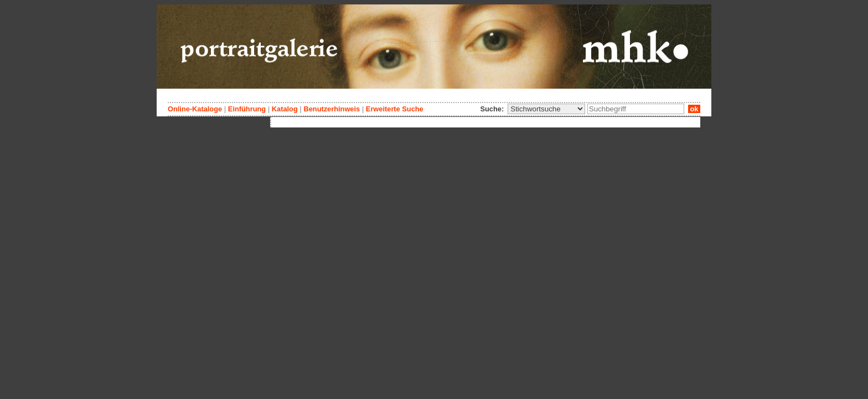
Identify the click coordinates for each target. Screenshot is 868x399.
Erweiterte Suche (395, 109)
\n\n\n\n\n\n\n (546, 109)
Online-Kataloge (195, 109)
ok (694, 109)
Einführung (247, 109)
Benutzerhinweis (332, 109)
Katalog (285, 109)
